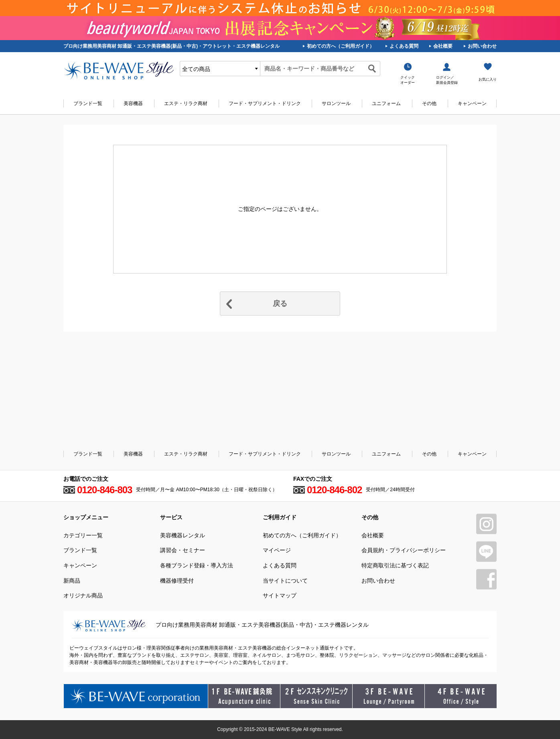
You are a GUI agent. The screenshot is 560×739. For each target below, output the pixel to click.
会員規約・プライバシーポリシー (404, 550)
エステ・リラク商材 (186, 103)
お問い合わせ (482, 46)
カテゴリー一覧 (83, 535)
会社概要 (443, 46)
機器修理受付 (177, 581)
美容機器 (133, 103)
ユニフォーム (386, 103)
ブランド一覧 (88, 103)
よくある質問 (404, 46)
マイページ (277, 550)
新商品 (72, 581)
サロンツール (336, 103)
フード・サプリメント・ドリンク (265, 103)
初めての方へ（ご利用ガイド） (341, 46)
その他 (429, 103)
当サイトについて (285, 581)
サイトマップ (280, 595)
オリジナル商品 (83, 595)
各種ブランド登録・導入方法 (197, 565)
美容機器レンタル (183, 535)
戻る (280, 304)
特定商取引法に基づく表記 (395, 565)
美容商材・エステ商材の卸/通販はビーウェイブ (119, 71)
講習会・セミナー (183, 550)
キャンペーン (472, 103)
